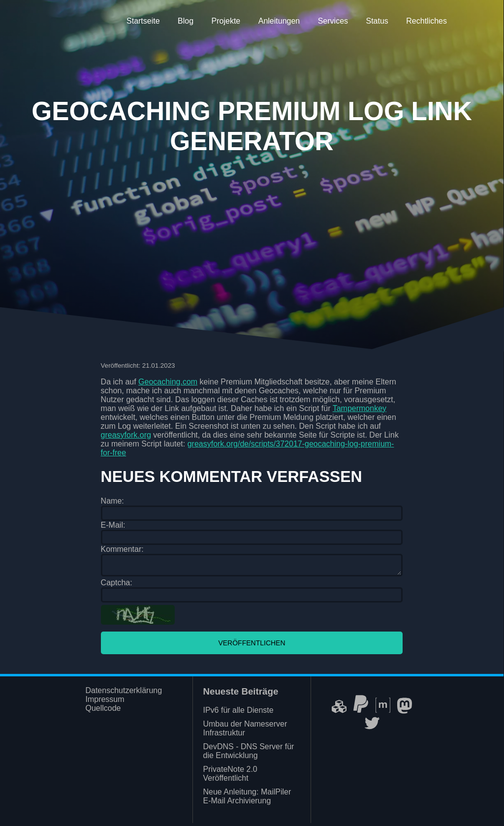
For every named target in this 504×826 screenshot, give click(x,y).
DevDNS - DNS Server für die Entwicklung (248, 754)
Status (377, 21)
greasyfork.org (126, 435)
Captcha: (117, 586)
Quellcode (103, 711)
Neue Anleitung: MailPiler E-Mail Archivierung (247, 799)
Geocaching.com (168, 382)
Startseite (143, 21)
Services (333, 21)
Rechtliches (426, 21)
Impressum (105, 702)
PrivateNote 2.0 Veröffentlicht (230, 777)
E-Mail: (113, 525)
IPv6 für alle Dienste (238, 713)
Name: (112, 501)
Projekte (226, 21)
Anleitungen (279, 21)
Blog (186, 21)
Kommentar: (122, 549)
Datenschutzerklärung (124, 693)
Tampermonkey (360, 408)
